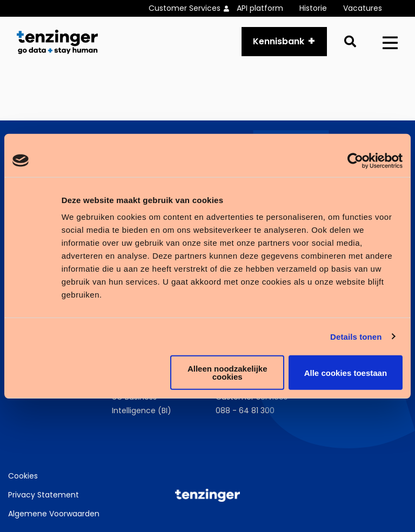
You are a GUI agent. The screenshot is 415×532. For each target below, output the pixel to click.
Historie (313, 8)
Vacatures (363, 8)
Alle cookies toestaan (346, 372)
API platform (260, 8)
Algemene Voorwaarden (54, 514)
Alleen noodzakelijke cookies (227, 373)
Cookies (23, 476)
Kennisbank (279, 41)
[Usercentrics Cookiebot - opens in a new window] (355, 160)
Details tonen (356, 336)
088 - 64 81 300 (245, 410)
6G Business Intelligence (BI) (142, 404)
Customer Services (185, 8)
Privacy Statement (43, 495)
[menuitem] (193, 8)
